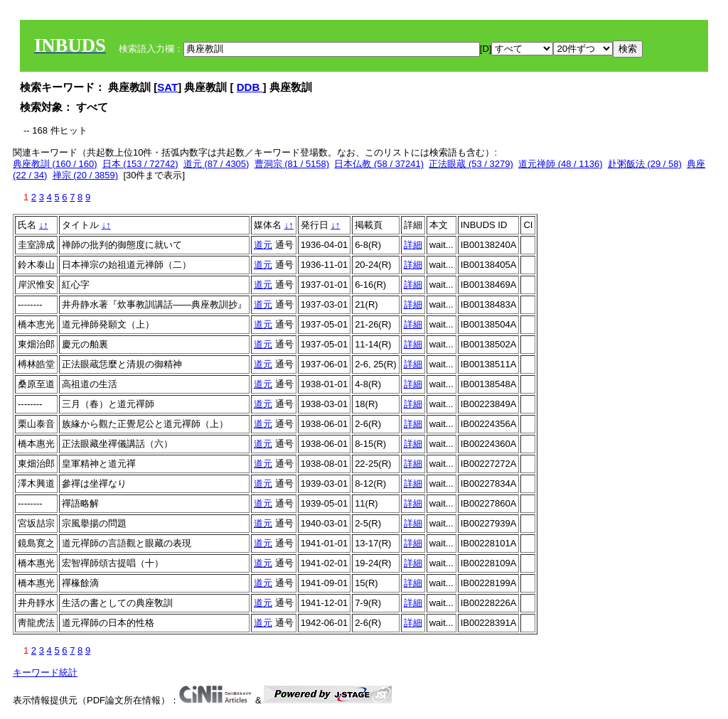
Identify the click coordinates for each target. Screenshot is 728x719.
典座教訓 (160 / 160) (55, 164)
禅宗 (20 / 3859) (86, 175)
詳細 (413, 245)
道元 (263, 245)
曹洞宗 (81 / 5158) (292, 164)
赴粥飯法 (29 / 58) (645, 164)
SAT (167, 87)
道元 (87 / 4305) (216, 164)
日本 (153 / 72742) (140, 164)
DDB (250, 87)
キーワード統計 (45, 672)
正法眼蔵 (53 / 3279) (471, 164)
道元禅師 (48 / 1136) (561, 164)
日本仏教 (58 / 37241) (379, 164)
